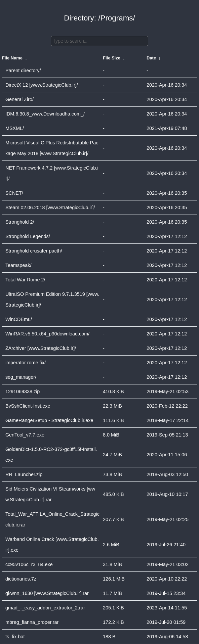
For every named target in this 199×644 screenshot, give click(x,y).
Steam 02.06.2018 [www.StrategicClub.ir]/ (50, 208)
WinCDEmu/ (19, 319)
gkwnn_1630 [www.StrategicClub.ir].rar (47, 593)
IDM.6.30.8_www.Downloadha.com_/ (45, 114)
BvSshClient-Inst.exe (28, 406)
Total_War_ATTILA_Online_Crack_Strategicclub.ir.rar (52, 519)
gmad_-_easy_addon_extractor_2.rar (45, 608)
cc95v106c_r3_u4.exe (29, 564)
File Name (12, 58)
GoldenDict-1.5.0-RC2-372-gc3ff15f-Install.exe (51, 455)
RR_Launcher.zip (24, 474)
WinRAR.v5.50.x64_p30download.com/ (47, 334)
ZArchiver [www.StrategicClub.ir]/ (41, 348)
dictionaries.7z (21, 579)
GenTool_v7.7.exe (25, 435)
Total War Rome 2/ (25, 280)
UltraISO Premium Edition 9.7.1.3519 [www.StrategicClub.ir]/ (52, 300)
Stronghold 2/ (20, 222)
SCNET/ (14, 193)
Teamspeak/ (18, 265)
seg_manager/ (21, 377)
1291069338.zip (23, 392)
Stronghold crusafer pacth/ (34, 251)
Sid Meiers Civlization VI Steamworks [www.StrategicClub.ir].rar (50, 494)
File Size (112, 58)
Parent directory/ (23, 71)
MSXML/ (15, 128)
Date (151, 58)
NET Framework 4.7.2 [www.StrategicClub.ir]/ (52, 173)
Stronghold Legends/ (28, 236)
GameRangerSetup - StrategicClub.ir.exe (49, 420)
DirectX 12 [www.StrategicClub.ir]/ (42, 85)
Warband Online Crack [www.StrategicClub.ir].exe (52, 545)
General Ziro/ (19, 99)
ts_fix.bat (15, 637)
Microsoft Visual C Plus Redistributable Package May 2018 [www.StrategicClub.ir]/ (52, 148)
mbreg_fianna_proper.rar (32, 622)
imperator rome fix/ (26, 363)
